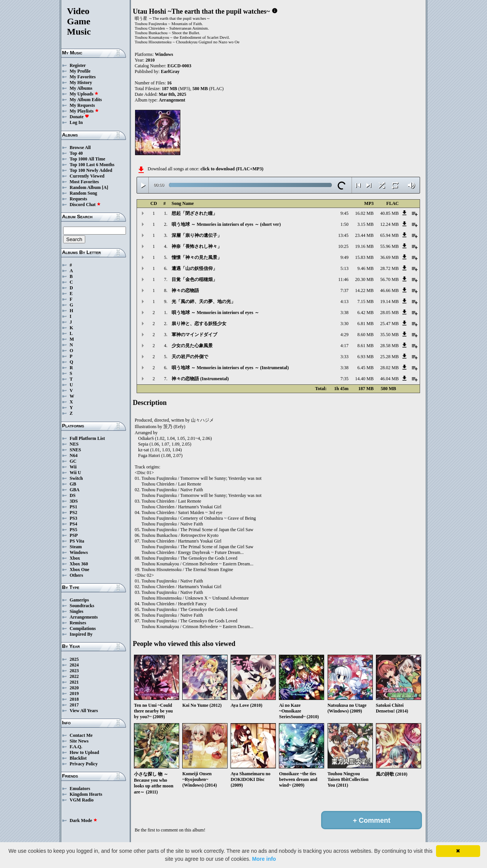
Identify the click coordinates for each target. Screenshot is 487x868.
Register (78, 65)
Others (76, 575)
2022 (74, 676)
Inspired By (81, 634)
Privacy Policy (84, 764)
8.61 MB (365, 346)
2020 (74, 688)
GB (73, 484)
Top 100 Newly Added (91, 170)
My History (81, 83)
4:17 (345, 346)
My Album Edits (86, 100)
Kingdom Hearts (86, 794)
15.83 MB (364, 257)
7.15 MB (365, 301)
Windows (79, 552)
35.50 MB (389, 335)
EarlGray (170, 71)
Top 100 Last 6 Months (92, 165)
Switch (76, 478)
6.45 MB (365, 368)
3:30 (345, 324)
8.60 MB (365, 335)
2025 (74, 659)
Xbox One (80, 570)
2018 (74, 699)
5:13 (345, 268)
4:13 (345, 301)
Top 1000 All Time (87, 159)
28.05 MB (389, 313)
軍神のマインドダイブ (194, 335)
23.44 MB (364, 235)
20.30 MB (364, 279)
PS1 (73, 507)
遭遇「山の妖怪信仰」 (194, 268)
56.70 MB (389, 279)
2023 (74, 671)
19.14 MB (389, 301)
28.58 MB (389, 346)
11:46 (343, 279)
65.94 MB (389, 235)
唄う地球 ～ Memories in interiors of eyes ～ (215, 313)
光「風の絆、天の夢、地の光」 (204, 301)
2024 (74, 665)
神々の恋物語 (185, 290)
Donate (79, 117)
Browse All (80, 148)
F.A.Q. (76, 747)
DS (72, 495)
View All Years (84, 711)
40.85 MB (389, 213)
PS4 (73, 524)
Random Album (85, 187)
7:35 (345, 379)
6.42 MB (365, 313)
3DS (74, 501)
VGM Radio (82, 800)
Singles (76, 611)
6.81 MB (365, 324)
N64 (74, 455)
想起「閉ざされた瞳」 (194, 213)
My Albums (81, 88)
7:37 (345, 290)
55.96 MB (389, 246)
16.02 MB (364, 213)
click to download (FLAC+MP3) (232, 169)
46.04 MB (389, 379)
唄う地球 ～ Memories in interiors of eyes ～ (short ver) (226, 224)
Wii (73, 467)
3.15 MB (365, 224)
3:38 (345, 313)
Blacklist (78, 758)
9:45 (345, 213)
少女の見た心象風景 (192, 346)
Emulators (80, 789)
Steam (76, 547)
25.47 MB (389, 324)
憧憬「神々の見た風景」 (197, 257)
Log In (76, 122)
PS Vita (77, 541)
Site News (79, 741)
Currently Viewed (87, 176)
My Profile (80, 71)
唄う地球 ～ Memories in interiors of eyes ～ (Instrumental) (230, 368)
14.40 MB (364, 379)
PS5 (73, 530)
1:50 (345, 224)
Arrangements (84, 617)
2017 (74, 705)
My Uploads (84, 94)
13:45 (343, 235)
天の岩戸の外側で (190, 357)
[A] (105, 187)
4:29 (345, 335)
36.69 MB (389, 257)
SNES (75, 450)
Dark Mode (84, 820)
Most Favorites (84, 182)
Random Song (83, 193)
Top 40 (76, 153)
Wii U (75, 473)
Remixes (78, 623)
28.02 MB (389, 368)
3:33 (345, 357)
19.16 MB (364, 246)
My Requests (82, 105)
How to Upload (84, 752)
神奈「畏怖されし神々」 (197, 246)
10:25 (343, 246)
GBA (75, 490)
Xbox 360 (79, 564)
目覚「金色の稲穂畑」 (194, 279)
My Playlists (84, 111)
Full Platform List (87, 438)
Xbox (75, 558)
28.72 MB (389, 268)
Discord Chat (85, 205)
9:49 (345, 257)
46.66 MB (389, 290)
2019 (74, 693)
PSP (74, 535)
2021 (74, 682)
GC (73, 461)
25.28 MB (389, 357)
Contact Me (81, 735)
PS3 (73, 518)
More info (264, 859)
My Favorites (83, 77)
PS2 (73, 513)
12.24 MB (389, 224)
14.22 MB (364, 290)
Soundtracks (82, 606)
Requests (78, 199)
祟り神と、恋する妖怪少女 (199, 324)
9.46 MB (365, 268)
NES (74, 444)
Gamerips (79, 600)
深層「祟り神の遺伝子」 (197, 235)
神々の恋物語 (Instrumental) (200, 379)
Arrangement (172, 100)
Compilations (83, 628)
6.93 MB (365, 357)
